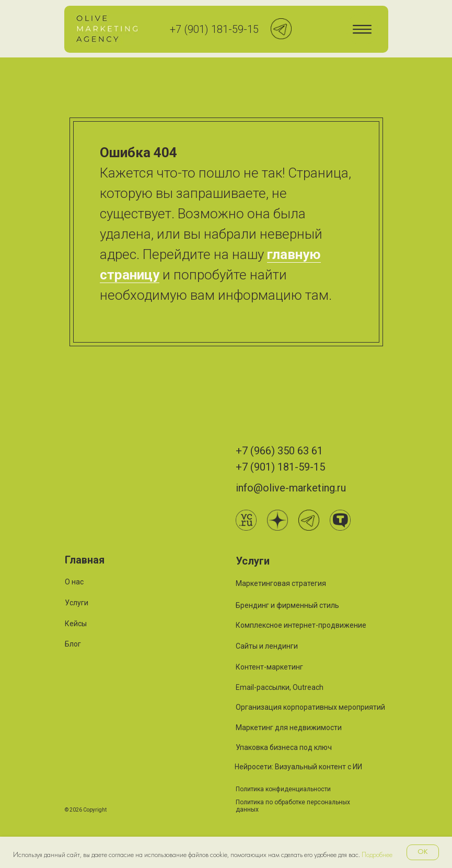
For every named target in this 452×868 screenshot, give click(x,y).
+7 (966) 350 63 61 (279, 451)
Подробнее (377, 855)
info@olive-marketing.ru (291, 488)
